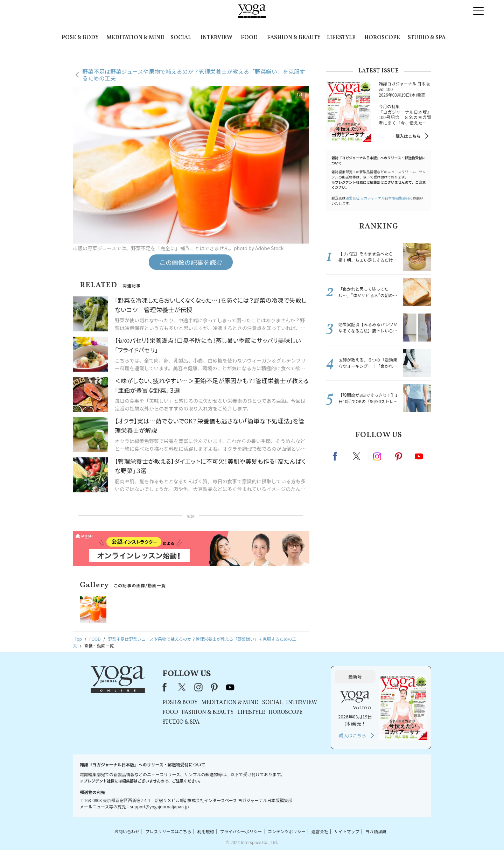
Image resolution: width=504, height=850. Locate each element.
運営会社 (320, 831)
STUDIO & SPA (427, 38)
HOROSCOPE (382, 38)
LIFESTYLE (341, 38)
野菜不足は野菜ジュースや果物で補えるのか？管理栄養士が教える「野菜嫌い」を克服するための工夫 (194, 75)
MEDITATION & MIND (135, 38)
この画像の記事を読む (191, 262)
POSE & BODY (80, 38)
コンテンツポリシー (287, 831)
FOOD (249, 38)
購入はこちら (408, 136)
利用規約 (206, 831)
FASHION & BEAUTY (294, 38)
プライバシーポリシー (241, 831)
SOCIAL (181, 38)
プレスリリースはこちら (168, 831)
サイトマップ (347, 831)
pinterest (399, 456)
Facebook (337, 456)
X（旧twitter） (357, 456)
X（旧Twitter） (183, 687)
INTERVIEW (216, 38)
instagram (378, 456)
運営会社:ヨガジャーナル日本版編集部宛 (377, 198)
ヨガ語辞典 (376, 831)
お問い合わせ (127, 831)
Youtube (419, 456)
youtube (230, 687)
